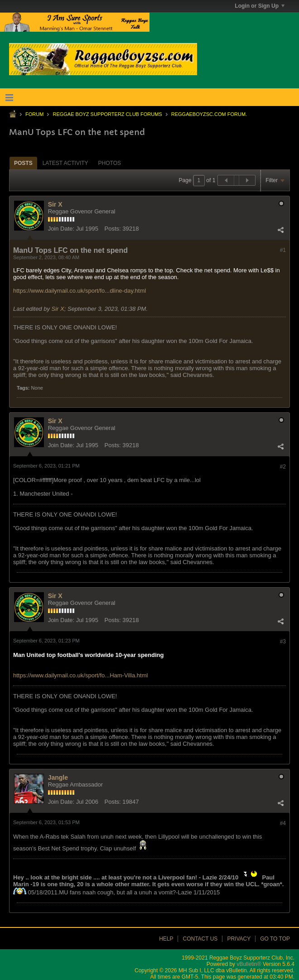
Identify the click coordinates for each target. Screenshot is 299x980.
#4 (283, 823)
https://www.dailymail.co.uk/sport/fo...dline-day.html (80, 291)
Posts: (113, 229)
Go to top (275, 939)
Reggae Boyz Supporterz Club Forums (107, 114)
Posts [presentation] (23, 163)
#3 (283, 642)
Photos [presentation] (110, 163)
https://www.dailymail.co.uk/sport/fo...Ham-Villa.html (80, 675)
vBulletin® (249, 964)
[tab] (23, 163)
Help (166, 939)
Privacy (239, 939)
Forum (34, 114)
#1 (283, 250)
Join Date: (61, 229)
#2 (283, 467)
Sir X (55, 204)
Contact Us (200, 939)
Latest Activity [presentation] (65, 163)
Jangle (58, 777)
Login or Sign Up (260, 6)
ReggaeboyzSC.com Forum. (209, 114)
